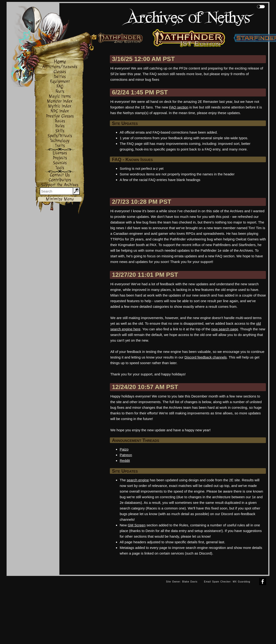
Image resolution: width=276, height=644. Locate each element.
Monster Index (60, 101)
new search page (225, 329)
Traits (60, 146)
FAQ (60, 87)
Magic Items (60, 96)
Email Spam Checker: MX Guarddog (227, 582)
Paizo (124, 449)
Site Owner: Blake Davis (182, 582)
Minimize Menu (60, 199)
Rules (60, 126)
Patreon (126, 455)
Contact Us (60, 175)
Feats (60, 91)
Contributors (60, 180)
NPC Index (60, 111)
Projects (60, 158)
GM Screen (137, 525)
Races (60, 121)
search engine (138, 480)
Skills (60, 131)
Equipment (60, 82)
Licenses (60, 153)
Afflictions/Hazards (60, 67)
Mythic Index (60, 106)
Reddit (125, 461)
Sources (60, 163)
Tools (60, 168)
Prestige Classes (60, 116)
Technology (60, 141)
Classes (60, 72)
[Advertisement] (85, 609)
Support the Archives (60, 185)
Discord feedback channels (206, 357)
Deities (60, 77)
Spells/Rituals (60, 136)
